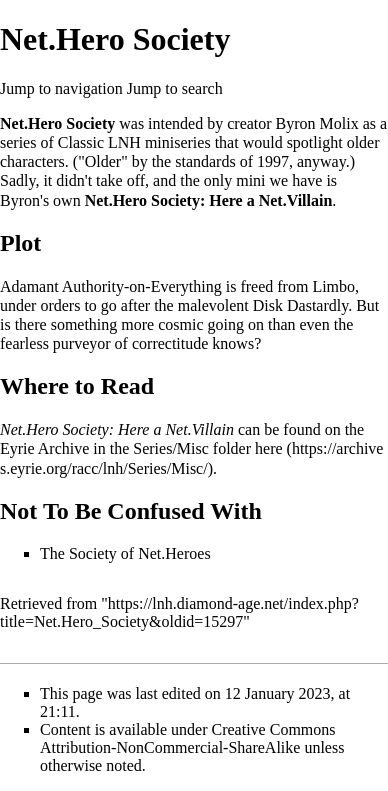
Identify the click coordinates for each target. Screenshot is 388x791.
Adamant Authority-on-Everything (111, 286)
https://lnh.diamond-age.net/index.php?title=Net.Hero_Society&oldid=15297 (179, 612)
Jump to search (175, 88)
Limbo (333, 286)
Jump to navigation (61, 88)
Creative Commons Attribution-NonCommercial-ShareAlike (188, 738)
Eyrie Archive (44, 448)
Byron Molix (317, 123)
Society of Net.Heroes (140, 553)
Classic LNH (99, 142)
